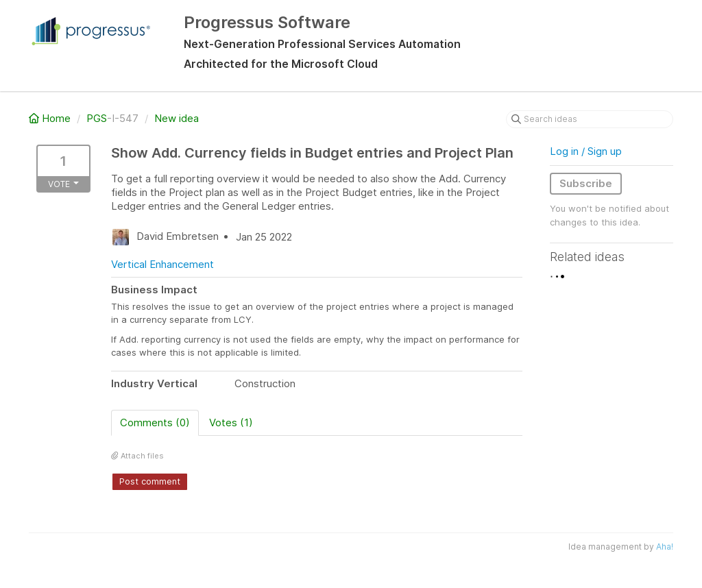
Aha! (665, 547)
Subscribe (586, 183)
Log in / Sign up (586, 151)
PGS (97, 118)
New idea (177, 118)
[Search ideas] (590, 119)
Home (51, 118)
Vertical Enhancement (162, 264)
